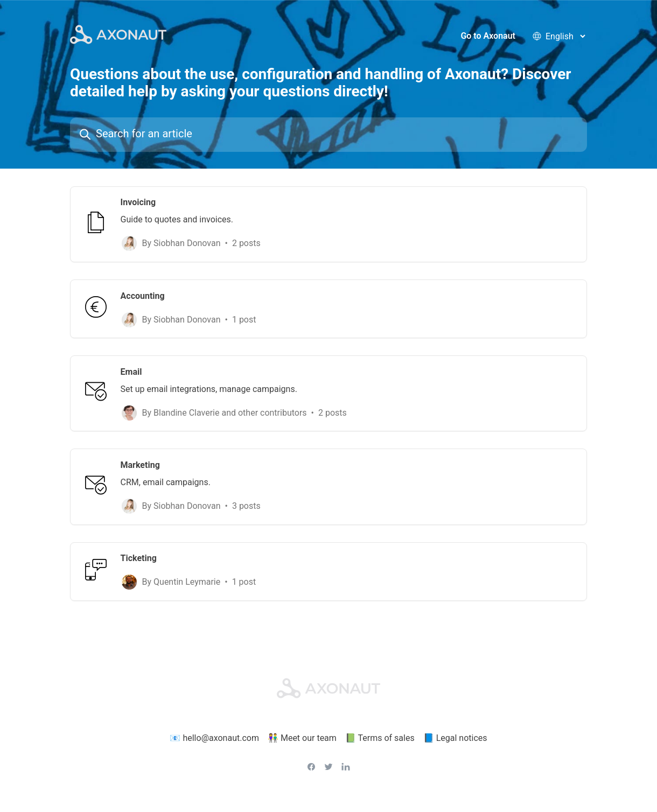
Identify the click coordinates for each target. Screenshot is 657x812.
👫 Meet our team (302, 732)
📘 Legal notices (455, 732)
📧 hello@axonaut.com (214, 732)
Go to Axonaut (488, 37)
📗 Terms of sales (380, 732)
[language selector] (565, 37)
